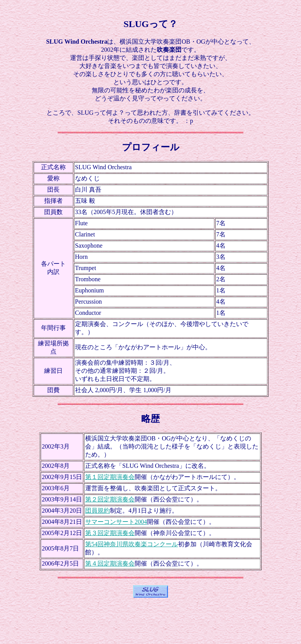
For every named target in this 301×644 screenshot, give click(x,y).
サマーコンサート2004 (116, 522)
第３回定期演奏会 (110, 533)
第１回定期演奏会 (110, 477)
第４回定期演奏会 (110, 563)
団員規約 (97, 511)
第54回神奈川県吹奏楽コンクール (132, 544)
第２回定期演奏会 (110, 499)
